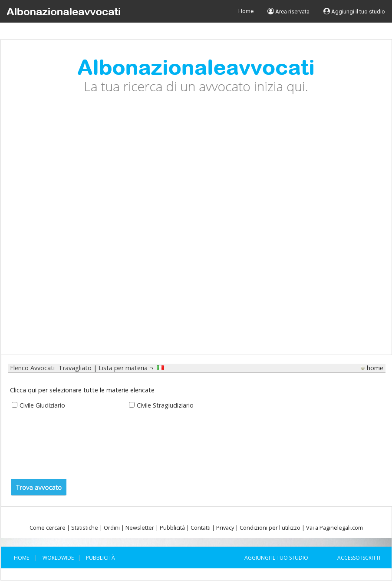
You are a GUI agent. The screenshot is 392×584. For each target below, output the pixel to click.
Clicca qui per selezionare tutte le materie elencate (82, 390)
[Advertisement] (105, 231)
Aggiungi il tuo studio (354, 11)
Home (246, 11)
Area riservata (288, 11)
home (375, 368)
